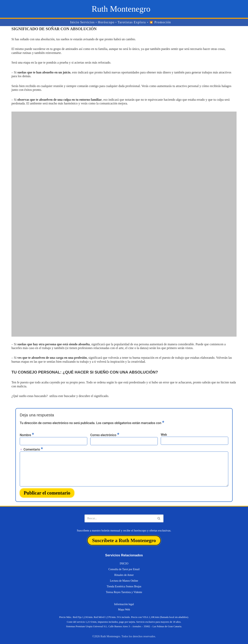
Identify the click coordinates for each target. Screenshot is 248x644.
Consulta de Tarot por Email (124, 567)
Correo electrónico (105, 434)
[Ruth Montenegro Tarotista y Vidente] (121, 9)
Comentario (33, 448)
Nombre (27, 434)
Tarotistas (125, 22)
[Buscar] (120, 517)
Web (164, 433)
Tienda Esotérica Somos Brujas (124, 584)
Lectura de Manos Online (124, 578)
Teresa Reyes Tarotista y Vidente (124, 590)
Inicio (75, 22)
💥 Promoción (160, 22)
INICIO (124, 561)
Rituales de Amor (124, 572)
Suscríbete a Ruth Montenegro (124, 538)
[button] (97, 23)
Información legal (124, 602)
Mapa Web (124, 607)
